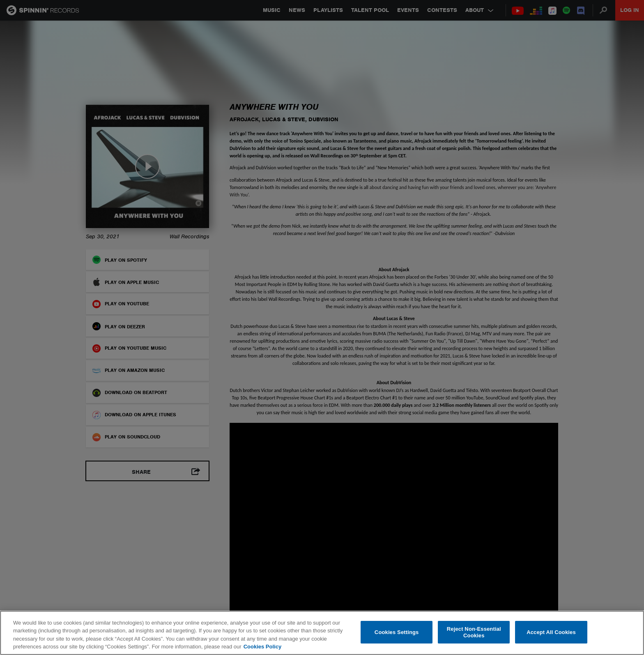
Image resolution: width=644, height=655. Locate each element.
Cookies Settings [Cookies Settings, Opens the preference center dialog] (397, 632)
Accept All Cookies (551, 632)
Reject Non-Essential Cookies (474, 632)
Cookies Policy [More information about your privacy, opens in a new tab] (262, 647)
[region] (322, 633)
